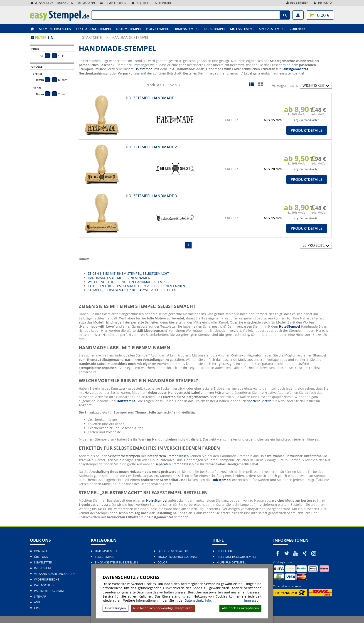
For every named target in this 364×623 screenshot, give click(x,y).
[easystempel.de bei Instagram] (314, 553)
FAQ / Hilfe (140, 3)
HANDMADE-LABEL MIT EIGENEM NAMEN (119, 278)
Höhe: (37, 88)
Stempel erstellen (55, 29)
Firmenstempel (186, 29)
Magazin (86, 3)
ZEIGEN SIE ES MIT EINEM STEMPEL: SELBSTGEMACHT (128, 273)
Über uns (41, 557)
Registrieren (297, 3)
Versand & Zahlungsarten (52, 3)
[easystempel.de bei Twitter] (287, 553)
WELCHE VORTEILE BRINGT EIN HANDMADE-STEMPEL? (129, 282)
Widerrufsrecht (47, 579)
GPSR (38, 608)
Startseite (92, 37)
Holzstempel (157, 29)
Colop (162, 562)
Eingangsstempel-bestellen (116, 562)
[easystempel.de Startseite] (59, 20)
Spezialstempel (272, 29)
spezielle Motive (259, 401)
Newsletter (43, 562)
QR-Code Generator (173, 551)
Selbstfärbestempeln (124, 456)
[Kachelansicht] (260, 84)
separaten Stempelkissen (175, 464)
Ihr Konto (322, 3)
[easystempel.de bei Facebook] (278, 553)
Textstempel (104, 557)
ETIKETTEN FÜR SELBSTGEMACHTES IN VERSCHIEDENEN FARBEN (136, 286)
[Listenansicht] (251, 84)
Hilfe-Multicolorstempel (236, 557)
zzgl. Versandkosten (307, 120)
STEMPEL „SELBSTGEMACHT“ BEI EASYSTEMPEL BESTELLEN (132, 290)
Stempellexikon (113, 3)
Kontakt (163, 3)
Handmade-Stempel (130, 37)
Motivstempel (242, 29)
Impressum (253, 601)
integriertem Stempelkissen (168, 456)
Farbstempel (215, 29)
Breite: (37, 74)
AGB (37, 602)
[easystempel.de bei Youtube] (296, 553)
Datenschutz (44, 585)
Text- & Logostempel (94, 29)
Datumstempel (129, 29)
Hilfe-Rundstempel (231, 562)
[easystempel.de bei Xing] (305, 553)
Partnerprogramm (49, 591)
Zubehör (297, 29)
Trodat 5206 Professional (177, 557)
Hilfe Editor (226, 551)
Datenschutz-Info (198, 600)
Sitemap (40, 597)
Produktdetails (307, 130)
